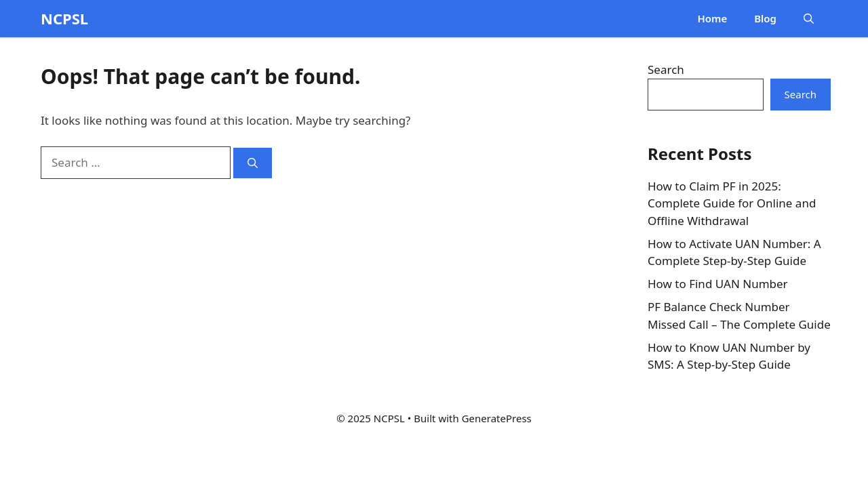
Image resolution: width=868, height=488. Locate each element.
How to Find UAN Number (718, 284)
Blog (765, 18)
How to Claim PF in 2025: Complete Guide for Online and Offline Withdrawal (732, 203)
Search (666, 69)
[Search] (253, 163)
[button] (809, 19)
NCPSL (64, 18)
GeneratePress (497, 418)
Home (712, 18)
